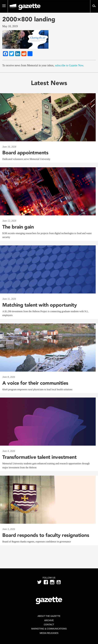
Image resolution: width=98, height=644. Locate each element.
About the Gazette (49, 616)
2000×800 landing (29, 19)
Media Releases (49, 633)
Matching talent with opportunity (40, 305)
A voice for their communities (35, 383)
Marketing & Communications (49, 629)
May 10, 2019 (10, 26)
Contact (49, 625)
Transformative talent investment (39, 457)
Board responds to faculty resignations (46, 535)
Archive (49, 620)
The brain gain (18, 227)
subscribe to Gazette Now (69, 65)
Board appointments (25, 153)
